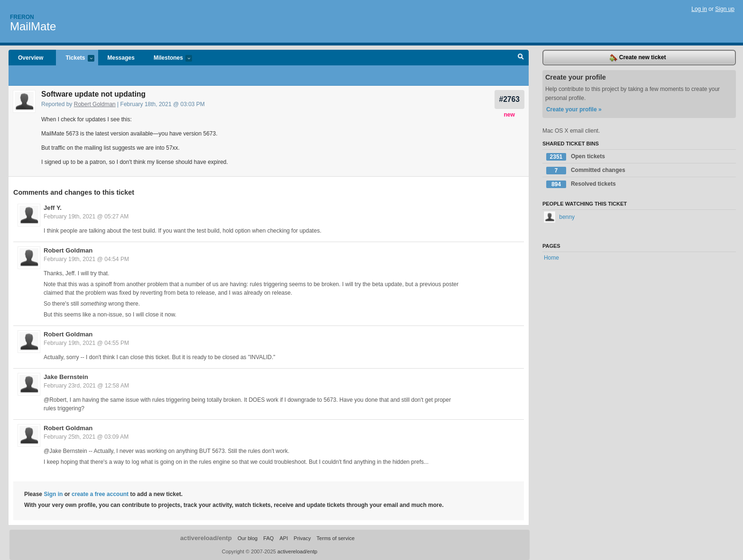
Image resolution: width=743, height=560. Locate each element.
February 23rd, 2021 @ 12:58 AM (86, 386)
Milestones (168, 59)
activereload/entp (206, 538)
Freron (22, 17)
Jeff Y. (53, 208)
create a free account (100, 494)
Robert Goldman (95, 104)
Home (551, 258)
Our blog (248, 538)
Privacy (302, 538)
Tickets (75, 59)
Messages (121, 58)
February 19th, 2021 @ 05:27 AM (86, 217)
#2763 (509, 99)
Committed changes (586, 171)
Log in (699, 9)
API (284, 538)
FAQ (268, 538)
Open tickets (576, 157)
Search (521, 58)
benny (559, 217)
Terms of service (336, 538)
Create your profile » (574, 109)
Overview (31, 58)
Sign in (53, 494)
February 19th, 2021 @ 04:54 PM (86, 259)
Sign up (725, 9)
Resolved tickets (581, 184)
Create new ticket (638, 58)
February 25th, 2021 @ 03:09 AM (86, 437)
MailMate (33, 26)
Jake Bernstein (66, 377)
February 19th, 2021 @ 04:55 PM (86, 343)
